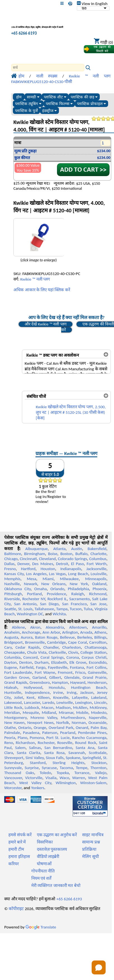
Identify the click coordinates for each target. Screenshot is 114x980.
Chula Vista (37, 652)
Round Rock (86, 743)
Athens (100, 632)
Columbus (98, 559)
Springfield (92, 758)
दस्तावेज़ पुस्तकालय (52, 849)
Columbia (12, 657)
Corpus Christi (94, 657)
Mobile (82, 712)
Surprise (32, 768)
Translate (41, 927)
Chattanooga (96, 647)
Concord (31, 657)
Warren (79, 778)
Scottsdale (98, 753)
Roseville (65, 743)
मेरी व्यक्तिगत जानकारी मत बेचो (56, 886)
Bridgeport (13, 642)
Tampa (62, 609)
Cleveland (47, 559)
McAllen (80, 707)
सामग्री (33, 97)
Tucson (76, 609)
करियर (14, 864)
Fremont (65, 672)
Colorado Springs (73, 559)
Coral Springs (52, 657)
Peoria (10, 738)
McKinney (98, 707)
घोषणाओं (44, 864)
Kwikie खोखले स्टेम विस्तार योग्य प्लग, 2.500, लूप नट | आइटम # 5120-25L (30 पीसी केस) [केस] (71, 412)
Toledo (45, 773)
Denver (23, 564)
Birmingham (35, 554)
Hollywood (33, 687)
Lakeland (99, 697)
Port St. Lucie (58, 738)
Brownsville (35, 642)
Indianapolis (71, 569)
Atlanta (60, 549)
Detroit (62, 564)
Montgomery (15, 718)
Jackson (87, 692)
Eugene (11, 667)
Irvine (58, 692)
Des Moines (43, 564)
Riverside (12, 599)
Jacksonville (96, 569)
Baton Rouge (46, 637)
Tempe (82, 768)
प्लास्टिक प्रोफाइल (92, 104)
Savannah (77, 753)
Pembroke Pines (92, 733)
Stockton (99, 763)
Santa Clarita (28, 753)
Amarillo (99, 627)
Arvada (86, 632)
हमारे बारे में (17, 842)
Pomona (37, 738)
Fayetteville (58, 667)
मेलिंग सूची (90, 857)
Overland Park (61, 728)
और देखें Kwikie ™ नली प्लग (46, 324)
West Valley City (35, 783)
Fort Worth (97, 564)
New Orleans (54, 584)
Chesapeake (15, 652)
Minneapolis (96, 579)
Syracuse (49, 768)
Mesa (32, 579)
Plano (22, 738)
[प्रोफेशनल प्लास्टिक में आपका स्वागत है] (41, 23)
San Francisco (74, 604)
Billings (100, 637)
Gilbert (55, 677)
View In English (92, 4)
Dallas (9, 564)
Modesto (99, 712)
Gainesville (97, 672)
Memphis (12, 579)
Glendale (72, 677)
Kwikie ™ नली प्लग (35, 279)
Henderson (97, 682)
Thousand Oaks (19, 773)
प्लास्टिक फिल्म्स (59, 104)
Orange (40, 728)
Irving (72, 692)
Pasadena (31, 733)
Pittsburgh (13, 594)
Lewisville (65, 702)
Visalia (51, 778)
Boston (66, 554)
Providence (57, 594)
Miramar (66, 712)
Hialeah (11, 687)
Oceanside (98, 723)
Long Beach (78, 574)
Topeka (63, 773)
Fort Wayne (45, 672)
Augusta (11, 637)
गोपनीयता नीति (43, 871)
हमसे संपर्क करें (20, 835)
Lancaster (32, 702)
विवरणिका (45, 842)
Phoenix (99, 589)
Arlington (70, 632)
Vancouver (13, 778)
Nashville (12, 584)
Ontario (25, 728)
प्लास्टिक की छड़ (84, 97)
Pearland (68, 733)
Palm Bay (99, 728)
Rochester (46, 743)
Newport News (40, 723)
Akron (35, 627)
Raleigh (78, 594)
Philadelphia (79, 589)
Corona (73, 657)
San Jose (98, 604)
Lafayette (80, 697)
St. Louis (25, 609)
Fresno (10, 569)
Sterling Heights (68, 763)
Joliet (18, 697)
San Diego (49, 604)
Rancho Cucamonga (89, 738)
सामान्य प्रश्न (91, 842)
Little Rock (13, 707)
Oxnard (82, 728)
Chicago (11, 559)
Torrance (82, 773)
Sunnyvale (13, 768)
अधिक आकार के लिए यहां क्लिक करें (42, 290)
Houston (48, 569)
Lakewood (13, 702)
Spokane (73, 758)
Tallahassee (44, 609)
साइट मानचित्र (93, 835)
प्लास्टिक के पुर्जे (26, 111)
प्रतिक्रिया (89, 849)
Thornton (98, 768)
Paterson (50, 733)
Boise (53, 554)
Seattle (10, 609)
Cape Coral (78, 642)
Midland (49, 712)
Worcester (13, 788)
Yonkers (38, 788)
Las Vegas (57, 574)
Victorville (34, 778)
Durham (42, 662)
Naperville (98, 718)
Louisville (98, 574)
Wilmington (66, 783)
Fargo (41, 667)
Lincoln (100, 702)
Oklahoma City (17, 589)
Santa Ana (85, 748)
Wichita (59, 614)
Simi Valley (35, 758)
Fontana (77, 667)
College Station (93, 652)
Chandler (51, 647)
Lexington (84, 702)
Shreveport (14, 758)
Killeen (44, 697)
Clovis (73, 652)
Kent (30, 697)
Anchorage (31, 632)
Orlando (57, 589)
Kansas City (14, 574)
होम (19, 97)
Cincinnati (28, 559)
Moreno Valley (44, 718)
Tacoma (66, 768)
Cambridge (56, 642)
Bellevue (67, 637)
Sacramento (79, 599)
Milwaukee (69, 579)
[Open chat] (99, 967)
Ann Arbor (51, 632)
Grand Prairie (95, 677)
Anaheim (12, 632)
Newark (31, 584)
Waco (64, 778)
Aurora (27, 637)
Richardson (25, 743)
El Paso (77, 564)
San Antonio (25, 604)
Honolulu (57, 687)
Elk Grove (78, 662)
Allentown (78, 627)
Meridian (12, 712)
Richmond (98, 594)
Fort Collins (97, 667)
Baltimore (13, 554)
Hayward (78, 682)
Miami (48, 579)
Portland (35, 594)
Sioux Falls (55, 758)
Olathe (10, 728)
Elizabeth (59, 662)
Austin (77, 549)
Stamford (38, 763)
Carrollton (98, 642)
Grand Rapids (16, 682)
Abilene (18, 627)
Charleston (72, 647)
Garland (39, 677)
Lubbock (32, 707)
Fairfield (27, 667)
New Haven (14, 723)
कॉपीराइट (16, 909)
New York (79, 584)
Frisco (80, 672)
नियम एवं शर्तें (41, 878)
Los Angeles (36, 574)
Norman (79, 723)
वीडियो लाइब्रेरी (48, 857)
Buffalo (81, 554)
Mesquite (31, 712)
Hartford (28, 569)
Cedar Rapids (28, 647)
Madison (63, 707)
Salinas (35, 748)
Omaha (41, 589)
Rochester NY (34, 599)
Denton (26, 662)
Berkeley (85, 637)
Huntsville (13, 692)
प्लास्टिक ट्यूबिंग (28, 104)
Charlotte (98, 554)
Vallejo (101, 773)
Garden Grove (17, 677)
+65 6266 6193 (24, 33)
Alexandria (55, 627)
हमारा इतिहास (19, 857)
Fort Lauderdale (18, 672)
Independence (37, 692)
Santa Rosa (54, 753)
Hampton (60, 682)
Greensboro (40, 682)
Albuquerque (36, 549)
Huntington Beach (89, 687)
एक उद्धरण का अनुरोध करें (57, 835)
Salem (20, 748)
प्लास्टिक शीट (55, 97)
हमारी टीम (16, 849)
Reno (9, 743)
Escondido (98, 662)
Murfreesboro (73, 718)
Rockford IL (57, 599)
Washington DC (30, 614)
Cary (8, 647)
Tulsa (88, 609)
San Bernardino (58, 748)
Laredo (48, 702)
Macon (47, 707)
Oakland (99, 584)
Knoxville (61, 697)
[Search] (48, 68)
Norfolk (63, 723)
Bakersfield (97, 549)
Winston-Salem (93, 783)
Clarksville (57, 652)
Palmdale (12, 733)
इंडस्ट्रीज (49, 111)
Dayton (10, 662)
